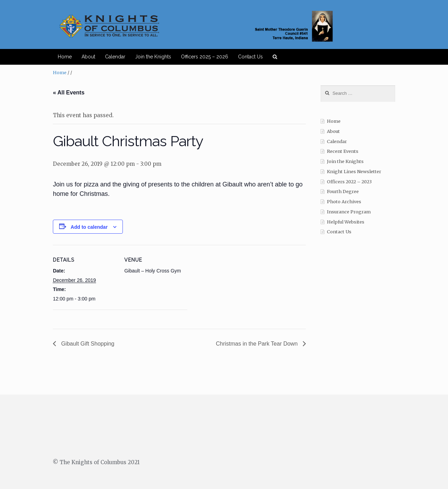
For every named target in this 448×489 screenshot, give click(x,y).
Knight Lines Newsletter (354, 172)
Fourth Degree (343, 192)
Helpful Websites (346, 222)
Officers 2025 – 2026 (205, 57)
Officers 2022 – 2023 (349, 182)
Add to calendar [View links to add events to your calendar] (89, 227)
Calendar (115, 57)
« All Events (69, 93)
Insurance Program (349, 212)
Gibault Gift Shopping (87, 344)
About (88, 57)
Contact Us (250, 57)
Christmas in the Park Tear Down (258, 344)
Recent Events (343, 151)
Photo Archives (344, 202)
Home (65, 57)
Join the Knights (153, 57)
